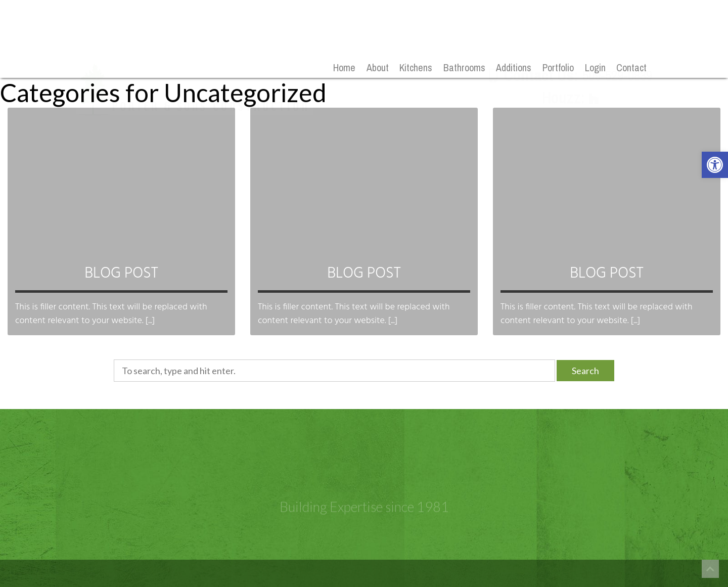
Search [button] (585, 371)
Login (595, 68)
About (378, 68)
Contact (631, 68)
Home (344, 68)
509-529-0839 (617, 45)
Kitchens (416, 68)
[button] (715, 165)
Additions (514, 68)
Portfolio (558, 68)
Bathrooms (464, 68)
